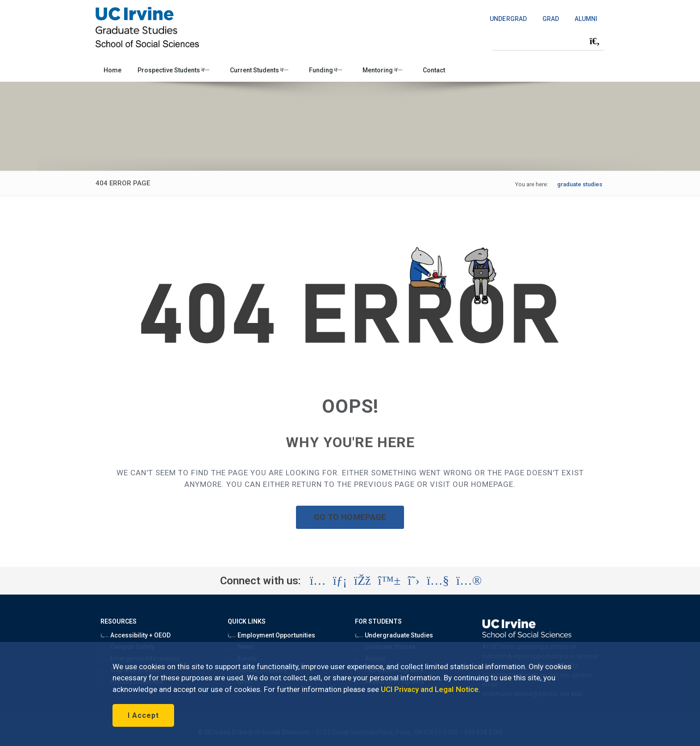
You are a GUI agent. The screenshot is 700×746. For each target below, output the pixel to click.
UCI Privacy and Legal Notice (430, 689)
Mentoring (382, 70)
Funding (326, 70)
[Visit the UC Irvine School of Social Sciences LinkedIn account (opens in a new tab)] (340, 581)
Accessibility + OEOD (135, 635)
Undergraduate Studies (394, 635)
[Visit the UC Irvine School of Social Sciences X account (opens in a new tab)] (414, 581)
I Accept (143, 715)
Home (112, 70)
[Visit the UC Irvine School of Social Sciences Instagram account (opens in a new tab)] (318, 581)
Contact (434, 70)
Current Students (259, 70)
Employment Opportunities (271, 635)
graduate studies (580, 184)
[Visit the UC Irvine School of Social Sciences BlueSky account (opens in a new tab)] (390, 581)
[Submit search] (595, 41)
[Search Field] (548, 41)
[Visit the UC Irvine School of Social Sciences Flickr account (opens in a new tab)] (469, 581)
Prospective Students (173, 70)
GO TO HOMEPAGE (350, 517)
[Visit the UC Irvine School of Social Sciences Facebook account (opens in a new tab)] (362, 581)
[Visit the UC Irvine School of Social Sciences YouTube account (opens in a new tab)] (438, 581)
